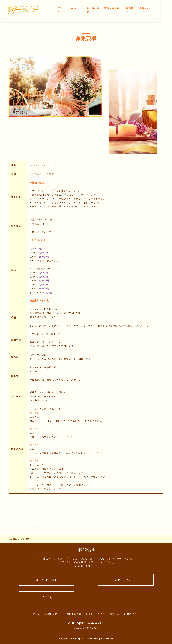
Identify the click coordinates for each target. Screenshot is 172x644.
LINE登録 (46, 597)
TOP (60, 10)
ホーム (37, 614)
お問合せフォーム (126, 580)
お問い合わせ (131, 614)
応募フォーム (145, 10)
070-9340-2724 (46, 580)
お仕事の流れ (93, 10)
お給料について (75, 10)
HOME (13, 539)
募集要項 (130, 10)
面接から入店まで (113, 10)
